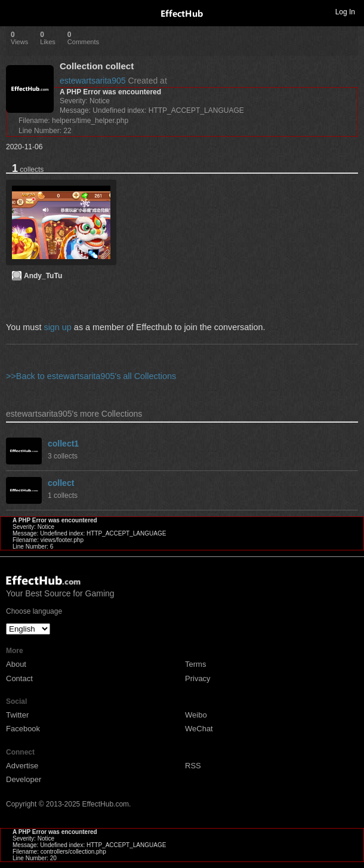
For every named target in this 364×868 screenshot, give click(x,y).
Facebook (23, 729)
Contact (19, 678)
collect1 (63, 444)
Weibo (196, 715)
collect (61, 483)
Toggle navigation (14, 11)
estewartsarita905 (93, 81)
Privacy (198, 678)
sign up (57, 327)
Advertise (22, 766)
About (16, 664)
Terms (195, 664)
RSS (193, 766)
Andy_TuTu (43, 276)
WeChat (199, 729)
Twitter (17, 715)
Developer (24, 779)
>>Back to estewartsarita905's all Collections (91, 376)
